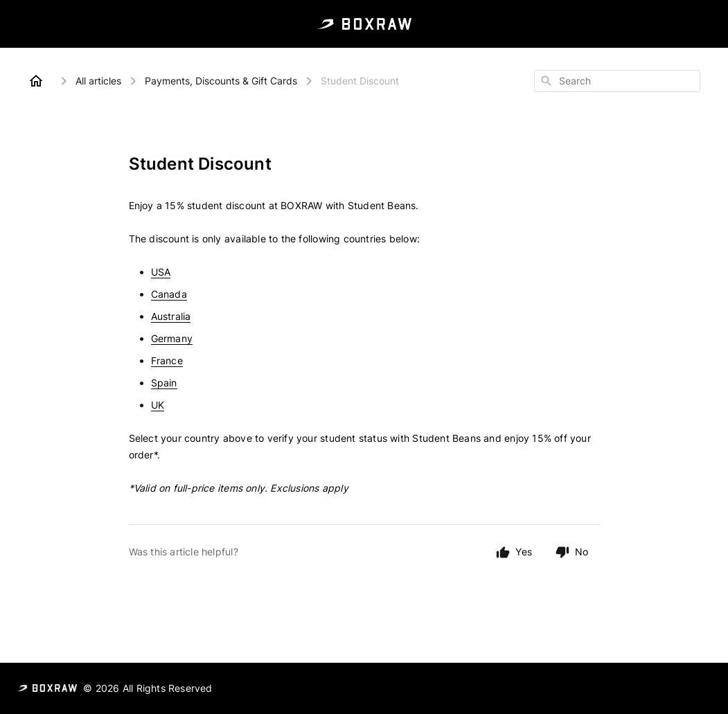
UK (158, 405)
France (167, 360)
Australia (171, 316)
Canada (169, 294)
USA (161, 272)
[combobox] (617, 81)
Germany (172, 338)
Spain (164, 383)
